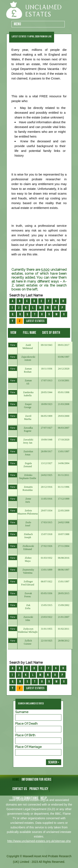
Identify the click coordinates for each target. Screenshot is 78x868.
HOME (16, 780)
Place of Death (26, 724)
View (13, 345)
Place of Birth (25, 735)
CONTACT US (20, 789)
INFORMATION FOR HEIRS (36, 780)
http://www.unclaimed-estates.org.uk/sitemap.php (39, 841)
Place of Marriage (28, 747)
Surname (22, 712)
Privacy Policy (39, 789)
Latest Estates (35, 321)
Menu (17, 24)
